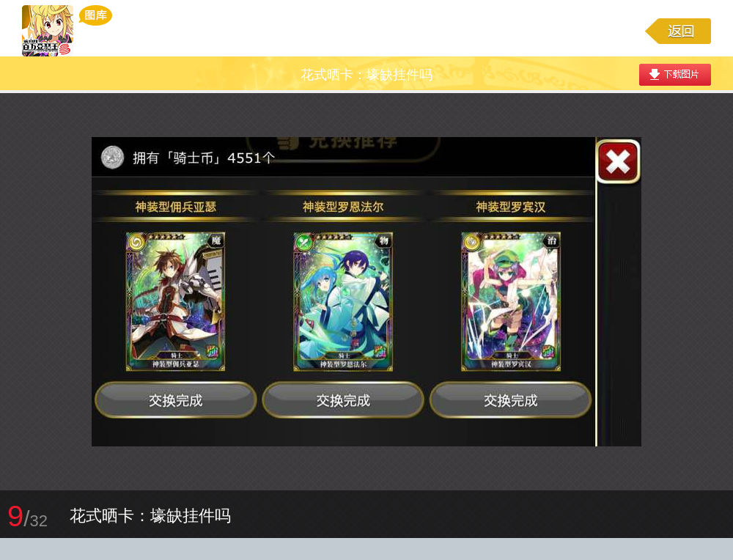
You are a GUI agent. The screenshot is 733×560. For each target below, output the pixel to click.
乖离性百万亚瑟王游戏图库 (67, 31)
